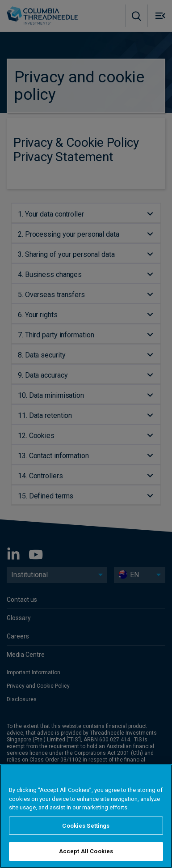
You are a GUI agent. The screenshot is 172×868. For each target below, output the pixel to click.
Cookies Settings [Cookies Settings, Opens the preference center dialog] (86, 826)
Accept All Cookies (86, 851)
